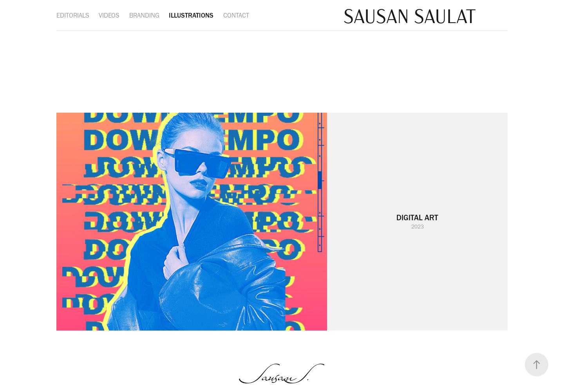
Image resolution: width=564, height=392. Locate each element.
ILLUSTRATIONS (191, 15)
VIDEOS (109, 15)
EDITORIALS (73, 15)
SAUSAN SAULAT (410, 15)
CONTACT (236, 15)
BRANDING (144, 15)
